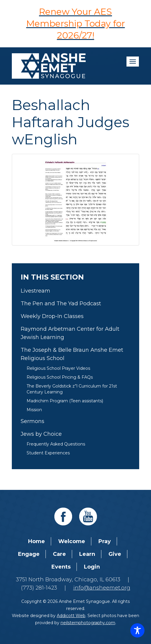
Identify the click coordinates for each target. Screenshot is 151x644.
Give (115, 554)
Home (36, 541)
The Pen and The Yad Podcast (61, 304)
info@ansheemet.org (102, 588)
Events (61, 567)
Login (92, 567)
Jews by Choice (41, 434)
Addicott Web (71, 616)
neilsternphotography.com (88, 623)
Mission (34, 410)
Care (59, 554)
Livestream (35, 291)
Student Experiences (48, 453)
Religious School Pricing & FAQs (60, 377)
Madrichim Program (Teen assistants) (65, 401)
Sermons (33, 421)
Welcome (72, 541)
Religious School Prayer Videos (58, 368)
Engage (29, 554)
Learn (87, 554)
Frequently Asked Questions (56, 444)
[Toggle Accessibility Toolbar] (137, 630)
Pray (105, 541)
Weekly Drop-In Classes (52, 316)
